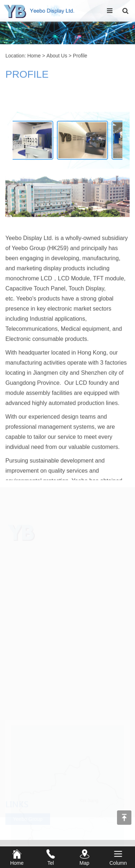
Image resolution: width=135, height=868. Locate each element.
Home (34, 56)
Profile (80, 56)
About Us (57, 56)
